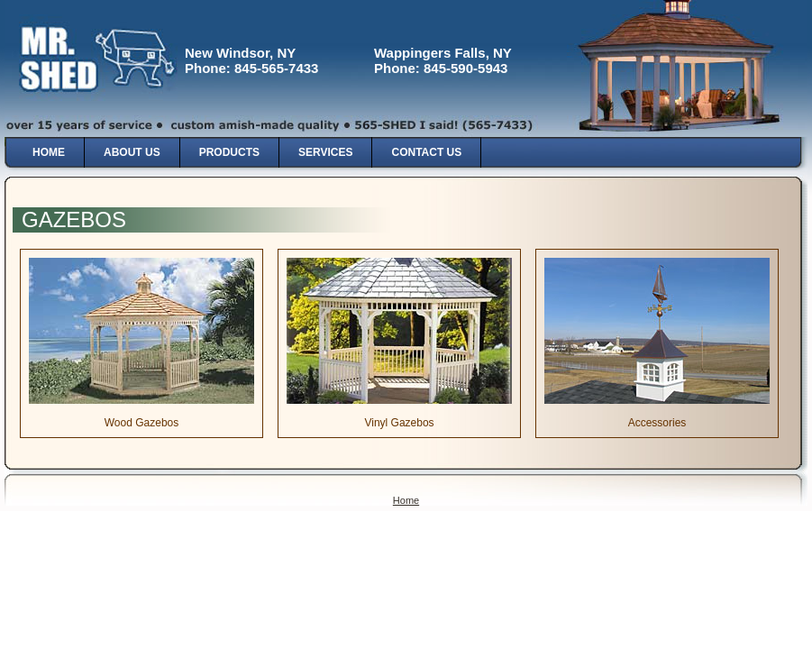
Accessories (657, 423)
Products (229, 152)
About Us (132, 152)
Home (49, 152)
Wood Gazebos (142, 423)
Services (325, 152)
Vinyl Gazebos (399, 423)
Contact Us (426, 152)
